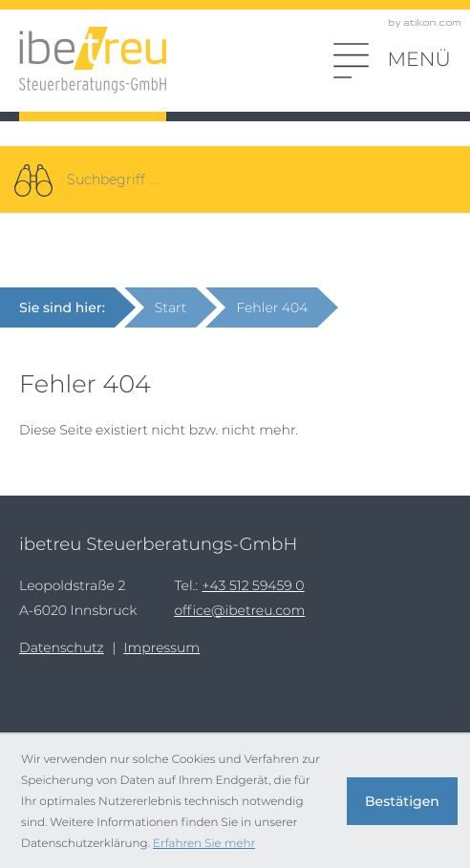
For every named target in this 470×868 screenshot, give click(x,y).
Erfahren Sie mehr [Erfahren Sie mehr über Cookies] (204, 843)
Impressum (161, 647)
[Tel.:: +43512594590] (253, 585)
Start (171, 307)
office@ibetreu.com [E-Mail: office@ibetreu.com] (239, 610)
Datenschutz (62, 647)
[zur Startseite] (93, 60)
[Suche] (33, 180)
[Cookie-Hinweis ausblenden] (402, 801)
